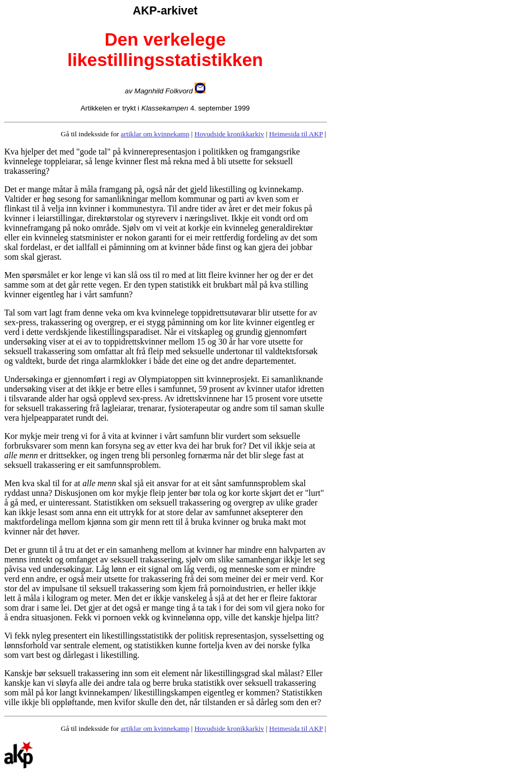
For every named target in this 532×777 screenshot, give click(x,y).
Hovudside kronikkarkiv (230, 134)
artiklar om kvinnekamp (155, 134)
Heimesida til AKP (296, 134)
